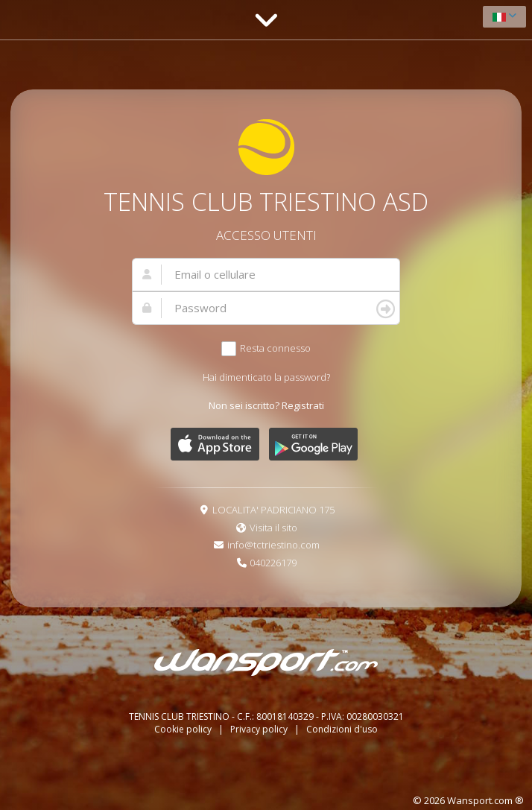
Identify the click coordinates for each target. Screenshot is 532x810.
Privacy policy (260, 729)
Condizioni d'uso (342, 729)
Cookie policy (184, 729)
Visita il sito (273, 528)
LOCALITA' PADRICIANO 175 (273, 510)
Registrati (303, 405)
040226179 (273, 563)
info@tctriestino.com (273, 545)
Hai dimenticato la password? (266, 377)
